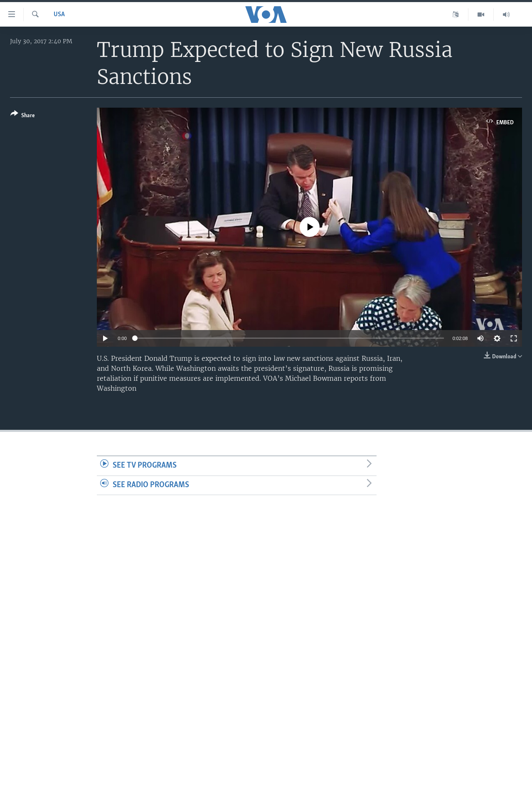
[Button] (23, 116)
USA (59, 15)
